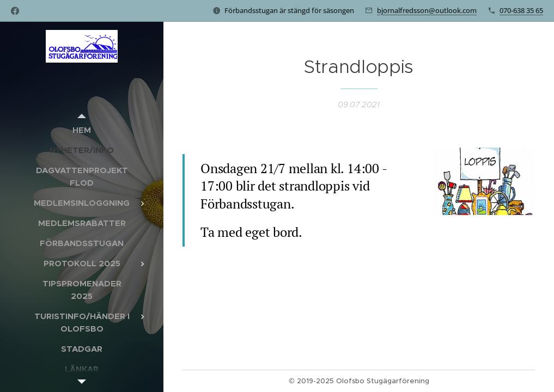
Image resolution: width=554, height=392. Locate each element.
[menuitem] (82, 130)
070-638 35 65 (521, 10)
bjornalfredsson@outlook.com (427, 10)
